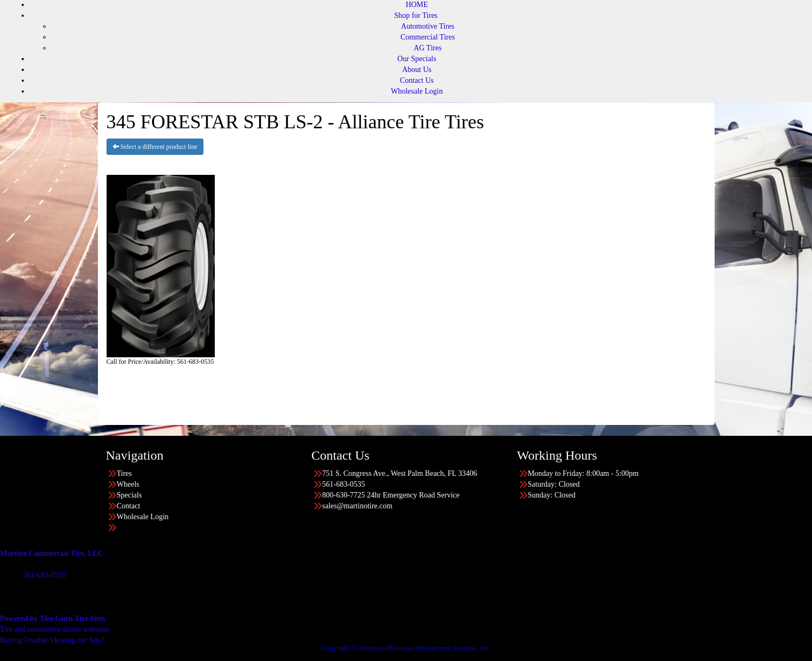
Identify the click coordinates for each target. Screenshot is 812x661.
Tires (124, 473)
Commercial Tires (428, 37)
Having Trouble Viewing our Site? (52, 640)
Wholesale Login (417, 91)
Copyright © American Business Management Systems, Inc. (406, 648)
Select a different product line (155, 147)
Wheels (128, 484)
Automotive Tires (427, 26)
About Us (417, 70)
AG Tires (428, 48)
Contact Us (417, 80)
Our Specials (417, 59)
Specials (130, 495)
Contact (129, 506)
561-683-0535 (44, 575)
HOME (417, 5)
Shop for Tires (416, 15)
